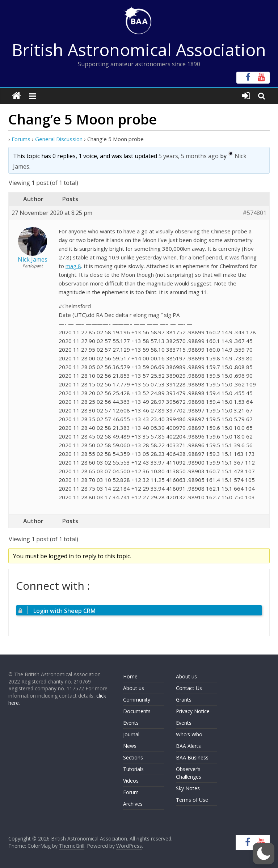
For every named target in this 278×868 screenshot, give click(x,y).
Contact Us (189, 688)
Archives (133, 804)
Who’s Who (189, 734)
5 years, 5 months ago (189, 156)
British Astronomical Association (139, 50)
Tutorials (133, 769)
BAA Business (192, 757)
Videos (131, 781)
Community (137, 700)
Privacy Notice (193, 711)
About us (134, 688)
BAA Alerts (188, 746)
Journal (131, 734)
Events (131, 723)
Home (130, 676)
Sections (133, 757)
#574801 (254, 213)
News (130, 746)
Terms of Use (192, 800)
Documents (137, 711)
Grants (184, 700)
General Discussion (59, 139)
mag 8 (73, 266)
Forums (21, 139)
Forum (131, 792)
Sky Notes (188, 788)
